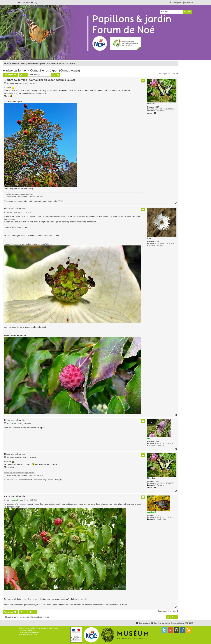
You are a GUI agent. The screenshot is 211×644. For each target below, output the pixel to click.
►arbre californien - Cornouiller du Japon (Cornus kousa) (41, 70)
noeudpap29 (152, 512)
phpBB (32, 628)
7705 (157, 515)
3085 (157, 442)
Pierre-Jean (151, 104)
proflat (25, 632)
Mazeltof (35, 632)
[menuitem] (34, 3)
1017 (157, 107)
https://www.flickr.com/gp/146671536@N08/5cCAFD (24, 196)
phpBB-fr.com (32, 630)
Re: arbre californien (15, 208)
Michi (149, 238)
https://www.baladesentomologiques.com (19, 194)
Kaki (149, 438)
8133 (157, 242)
